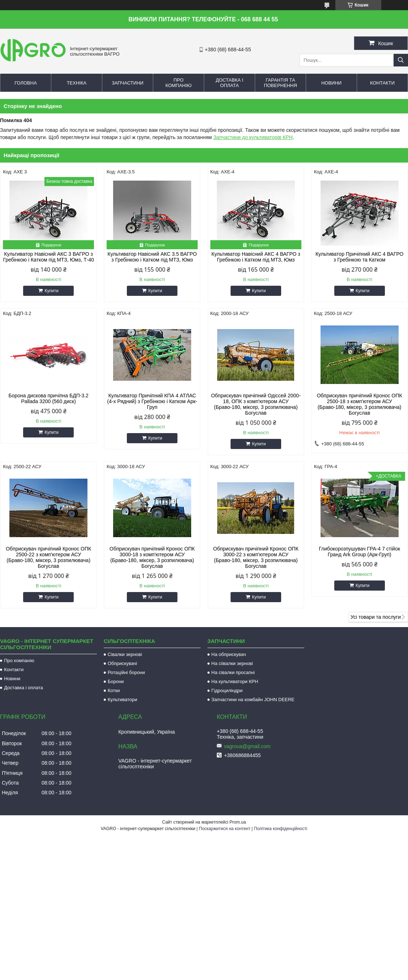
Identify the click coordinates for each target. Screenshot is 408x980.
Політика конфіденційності (281, 829)
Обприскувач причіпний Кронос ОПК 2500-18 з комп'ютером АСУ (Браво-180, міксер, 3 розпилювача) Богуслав (360, 404)
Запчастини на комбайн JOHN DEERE (253, 700)
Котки (114, 690)
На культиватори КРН (235, 681)
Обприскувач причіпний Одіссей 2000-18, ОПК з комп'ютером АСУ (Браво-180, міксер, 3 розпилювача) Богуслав (256, 404)
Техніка (77, 83)
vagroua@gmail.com (247, 746)
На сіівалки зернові (232, 663)
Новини (331, 83)
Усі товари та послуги (376, 617)
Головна (26, 83)
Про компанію (179, 83)
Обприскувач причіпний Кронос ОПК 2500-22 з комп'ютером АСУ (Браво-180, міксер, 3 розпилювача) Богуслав (48, 557)
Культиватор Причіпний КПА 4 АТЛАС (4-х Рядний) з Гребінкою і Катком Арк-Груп (152, 401)
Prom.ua (238, 822)
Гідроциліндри (227, 690)
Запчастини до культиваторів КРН (253, 137)
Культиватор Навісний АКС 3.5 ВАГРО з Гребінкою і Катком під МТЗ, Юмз (152, 257)
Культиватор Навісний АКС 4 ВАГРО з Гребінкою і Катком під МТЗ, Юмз (256, 257)
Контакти (382, 83)
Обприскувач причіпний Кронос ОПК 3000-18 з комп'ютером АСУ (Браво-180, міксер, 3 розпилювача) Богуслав (152, 557)
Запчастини (128, 83)
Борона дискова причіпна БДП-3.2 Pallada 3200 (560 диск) (48, 398)
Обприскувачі (122, 663)
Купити (51, 291)
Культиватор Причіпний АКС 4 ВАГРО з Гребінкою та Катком (360, 257)
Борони (116, 681)
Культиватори (123, 700)
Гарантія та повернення (280, 83)
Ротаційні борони (126, 672)
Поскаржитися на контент (224, 829)
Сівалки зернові (125, 654)
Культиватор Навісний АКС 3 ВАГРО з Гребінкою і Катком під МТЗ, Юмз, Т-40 (48, 257)
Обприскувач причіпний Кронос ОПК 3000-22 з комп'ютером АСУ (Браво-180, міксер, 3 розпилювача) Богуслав (256, 557)
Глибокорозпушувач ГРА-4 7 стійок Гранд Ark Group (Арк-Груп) (359, 552)
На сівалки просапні (233, 672)
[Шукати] (401, 60)
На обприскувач (229, 654)
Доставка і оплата (229, 83)
